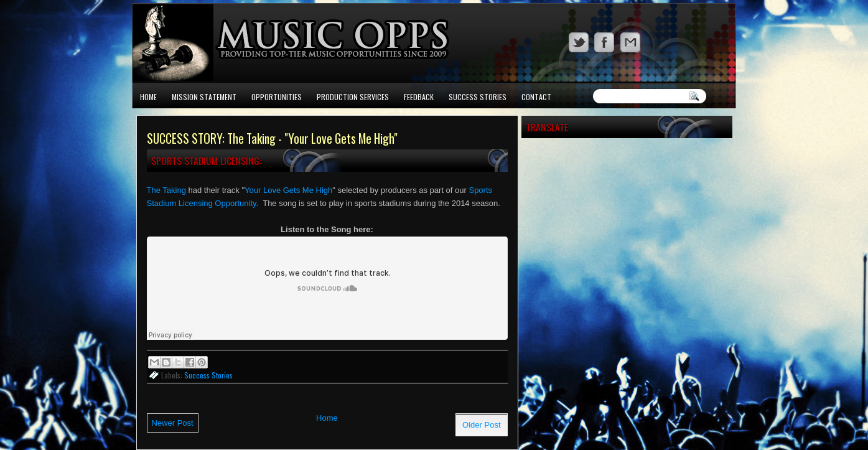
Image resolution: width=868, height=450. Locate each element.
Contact (536, 97)
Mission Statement (204, 97)
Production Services (353, 97)
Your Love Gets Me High (288, 190)
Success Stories (478, 97)
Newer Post (173, 423)
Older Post (481, 425)
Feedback (419, 97)
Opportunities (277, 97)
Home (148, 97)
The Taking (166, 190)
